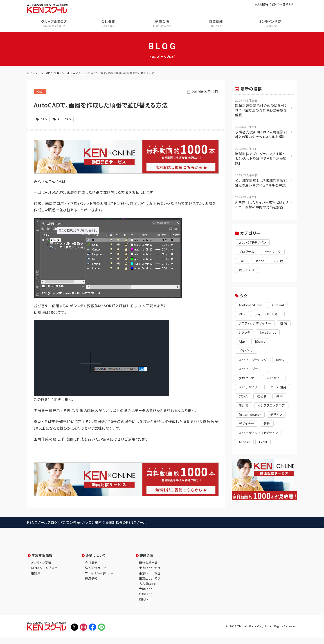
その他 (280, 262)
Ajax (270, 343)
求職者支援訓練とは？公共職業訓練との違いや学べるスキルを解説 (262, 132)
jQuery (245, 352)
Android (281, 306)
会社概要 (91, 569)
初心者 (244, 408)
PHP (243, 315)
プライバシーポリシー (99, 579)
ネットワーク (274, 252)
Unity (283, 361)
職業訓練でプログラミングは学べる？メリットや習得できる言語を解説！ (262, 156)
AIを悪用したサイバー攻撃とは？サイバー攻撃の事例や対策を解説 (262, 203)
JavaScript (248, 343)
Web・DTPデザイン (254, 243)
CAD (40, 91)
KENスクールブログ (44, 574)
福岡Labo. (146, 606)
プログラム (247, 252)
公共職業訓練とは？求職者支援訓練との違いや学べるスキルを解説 (262, 181)
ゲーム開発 (247, 398)
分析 (268, 435)
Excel (264, 454)
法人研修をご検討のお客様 (271, 4)
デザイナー (247, 435)
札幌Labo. (146, 600)
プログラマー (249, 380)
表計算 (280, 408)
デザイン (279, 426)
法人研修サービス (97, 574)
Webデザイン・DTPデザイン (260, 445)
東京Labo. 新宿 (150, 574)
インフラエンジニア (253, 417)
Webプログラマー (253, 371)
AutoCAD (67, 119)
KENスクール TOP (38, 73)
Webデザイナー (251, 389)
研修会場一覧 (148, 569)
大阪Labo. (146, 595)
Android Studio (252, 306)
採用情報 (91, 585)
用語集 (36, 579)
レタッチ (261, 334)
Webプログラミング (254, 361)
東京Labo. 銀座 (150, 579)
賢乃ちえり (247, 271)
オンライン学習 (41, 569)
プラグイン (267, 352)
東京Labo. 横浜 (150, 585)
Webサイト (276, 380)
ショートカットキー (270, 315)
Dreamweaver (251, 426)
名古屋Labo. (148, 590)
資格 (262, 408)
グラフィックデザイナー (256, 324)
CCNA (270, 398)
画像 (242, 334)
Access (245, 454)
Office (260, 262)
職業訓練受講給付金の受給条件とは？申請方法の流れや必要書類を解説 (262, 108)
